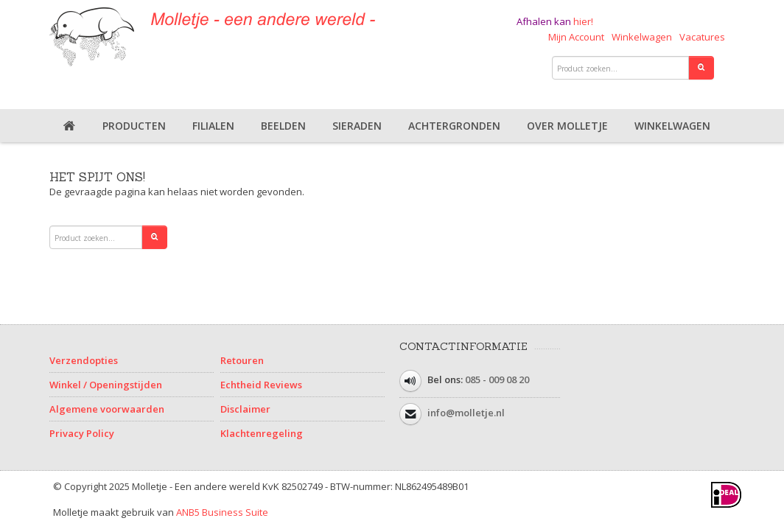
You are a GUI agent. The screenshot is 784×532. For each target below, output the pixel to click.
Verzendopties (84, 360)
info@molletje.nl (466, 413)
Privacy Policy (82, 433)
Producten (134, 126)
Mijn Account (576, 37)
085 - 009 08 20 (497, 379)
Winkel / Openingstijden (106, 385)
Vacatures (702, 37)
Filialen (213, 126)
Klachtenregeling (262, 433)
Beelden (283, 126)
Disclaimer (245, 409)
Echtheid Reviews (261, 385)
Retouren (242, 360)
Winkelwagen (642, 37)
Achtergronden (454, 126)
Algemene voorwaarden (107, 409)
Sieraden (357, 126)
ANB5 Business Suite (222, 512)
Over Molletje (567, 126)
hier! (583, 21)
